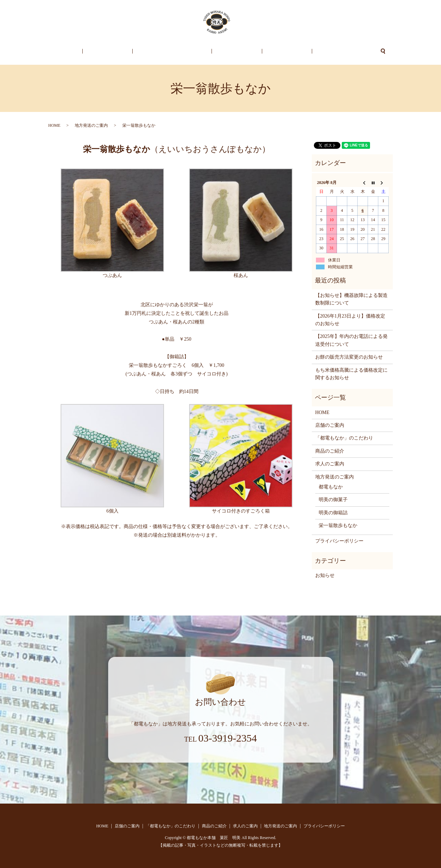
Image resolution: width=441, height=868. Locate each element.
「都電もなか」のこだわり (177, 51)
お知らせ (325, 575)
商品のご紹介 (232, 51)
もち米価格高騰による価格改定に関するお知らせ (351, 374)
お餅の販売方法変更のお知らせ (349, 357)
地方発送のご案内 (318, 51)
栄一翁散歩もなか (338, 525)
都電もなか (331, 487)
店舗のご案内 (122, 51)
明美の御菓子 (333, 500)
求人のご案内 (273, 51)
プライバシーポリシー (339, 541)
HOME (89, 51)
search (354, 51)
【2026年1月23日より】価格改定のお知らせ (350, 320)
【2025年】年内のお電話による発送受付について (351, 340)
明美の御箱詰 (333, 513)
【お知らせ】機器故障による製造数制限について (351, 299)
